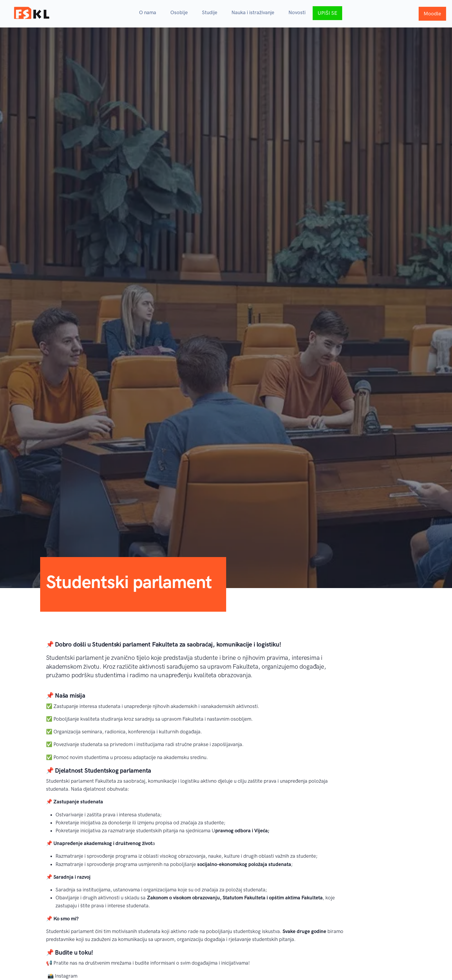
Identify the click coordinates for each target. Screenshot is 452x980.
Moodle (432, 14)
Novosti (297, 12)
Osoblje (179, 12)
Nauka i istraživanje (253, 12)
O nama (148, 12)
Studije (210, 12)
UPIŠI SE (327, 13)
